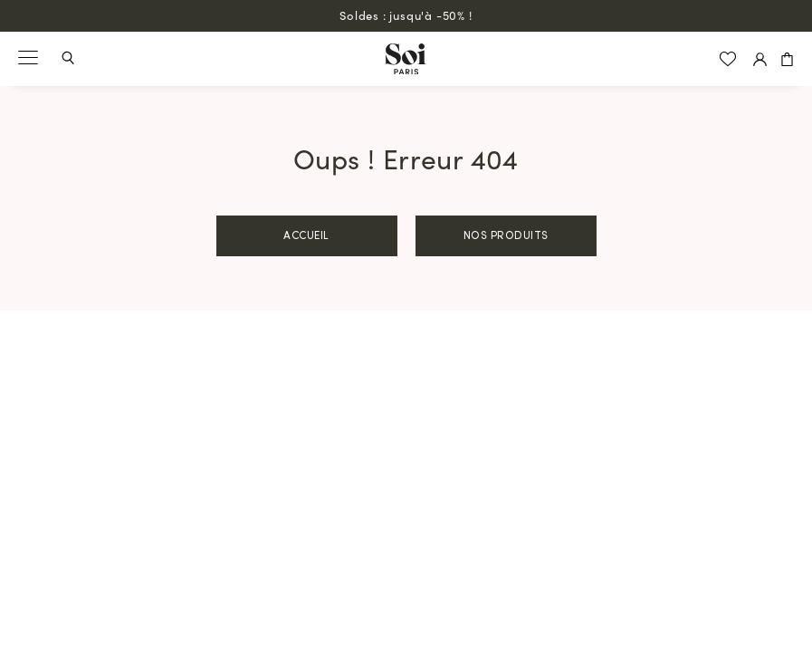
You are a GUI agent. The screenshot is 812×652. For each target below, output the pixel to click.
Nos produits (506, 236)
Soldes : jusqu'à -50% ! (406, 15)
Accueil (306, 236)
